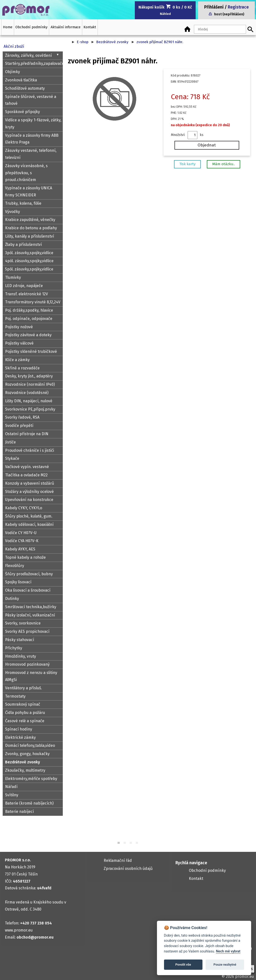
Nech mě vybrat (228, 951)
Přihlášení (214, 7)
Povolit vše (183, 965)
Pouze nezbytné (225, 965)
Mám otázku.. (224, 164)
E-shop (82, 42)
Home (8, 27)
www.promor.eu (19, 930)
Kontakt (90, 27)
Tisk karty (187, 164)
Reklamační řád (118, 860)
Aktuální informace (66, 27)
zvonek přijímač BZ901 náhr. (160, 42)
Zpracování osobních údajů (128, 869)
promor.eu (244, 976)
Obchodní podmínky (31, 27)
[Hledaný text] (220, 29)
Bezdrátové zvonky (112, 42)
